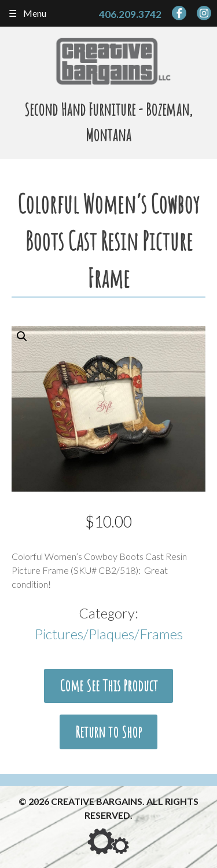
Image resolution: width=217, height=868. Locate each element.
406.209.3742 (130, 14)
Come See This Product (109, 686)
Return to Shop (108, 732)
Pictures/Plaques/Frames (109, 634)
